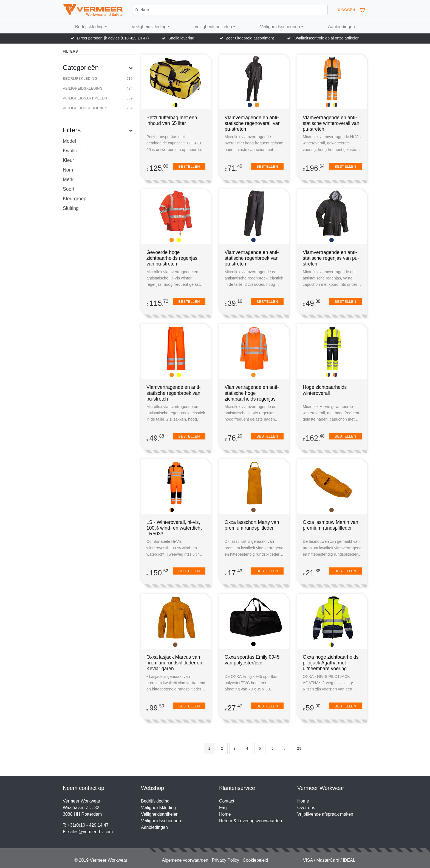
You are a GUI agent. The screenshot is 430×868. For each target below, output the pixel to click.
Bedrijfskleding (89, 27)
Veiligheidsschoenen (280, 27)
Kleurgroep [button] (75, 199)
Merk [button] (68, 179)
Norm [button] (69, 170)
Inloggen (345, 10)
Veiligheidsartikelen (213, 27)
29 (299, 748)
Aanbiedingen (341, 27)
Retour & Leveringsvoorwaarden (251, 821)
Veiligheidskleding (149, 27)
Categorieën (98, 68)
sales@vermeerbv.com (91, 832)
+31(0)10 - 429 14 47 (88, 825)
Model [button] (69, 141)
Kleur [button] (68, 160)
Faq (223, 808)
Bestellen (189, 166)
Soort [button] (69, 189)
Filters (98, 130)
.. (285, 748)
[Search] (230, 10)
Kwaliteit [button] (72, 151)
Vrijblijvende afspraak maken (325, 814)
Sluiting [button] (71, 208)
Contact (227, 801)
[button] (362, 10)
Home (225, 814)
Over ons (306, 808)
